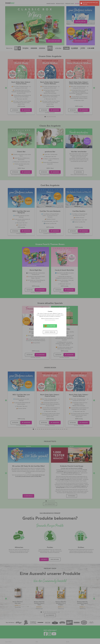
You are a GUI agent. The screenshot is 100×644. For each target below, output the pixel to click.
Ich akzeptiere (50, 326)
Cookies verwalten (50, 332)
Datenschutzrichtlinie (50, 320)
